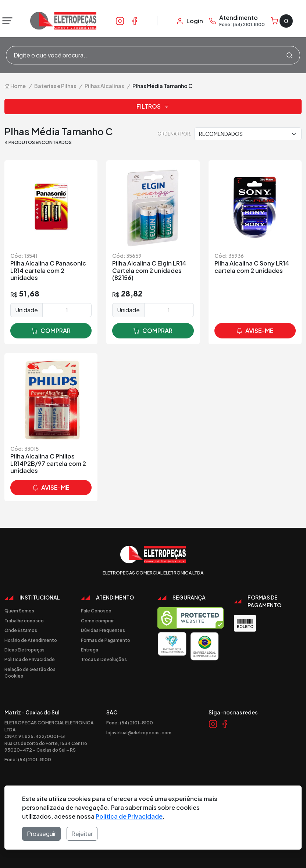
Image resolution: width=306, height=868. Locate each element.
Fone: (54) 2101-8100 (28, 759)
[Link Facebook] (135, 21)
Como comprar (97, 621)
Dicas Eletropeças (24, 650)
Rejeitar (82, 834)
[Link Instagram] (120, 21)
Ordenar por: (174, 134)
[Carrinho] (282, 21)
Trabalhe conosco (24, 621)
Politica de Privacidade (30, 659)
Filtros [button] (153, 106)
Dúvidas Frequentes (103, 630)
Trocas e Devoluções (104, 659)
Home (15, 86)
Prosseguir (41, 834)
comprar (51, 331)
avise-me (255, 331)
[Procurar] (289, 55)
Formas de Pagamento (106, 640)
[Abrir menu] (6, 21)
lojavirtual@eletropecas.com (139, 732)
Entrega (90, 650)
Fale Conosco (96, 611)
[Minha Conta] (190, 21)
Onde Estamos (21, 630)
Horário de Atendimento (31, 640)
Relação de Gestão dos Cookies (30, 672)
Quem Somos (19, 611)
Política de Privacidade (129, 816)
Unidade (26, 310)
